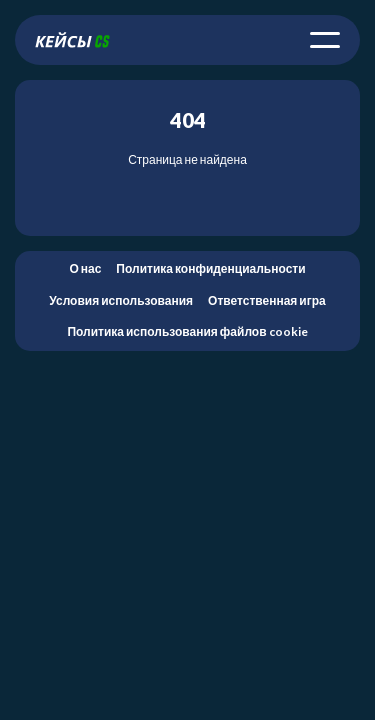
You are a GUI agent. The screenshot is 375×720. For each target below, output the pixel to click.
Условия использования (121, 300)
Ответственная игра (267, 300)
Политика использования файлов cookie (187, 331)
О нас (85, 268)
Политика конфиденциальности (210, 268)
